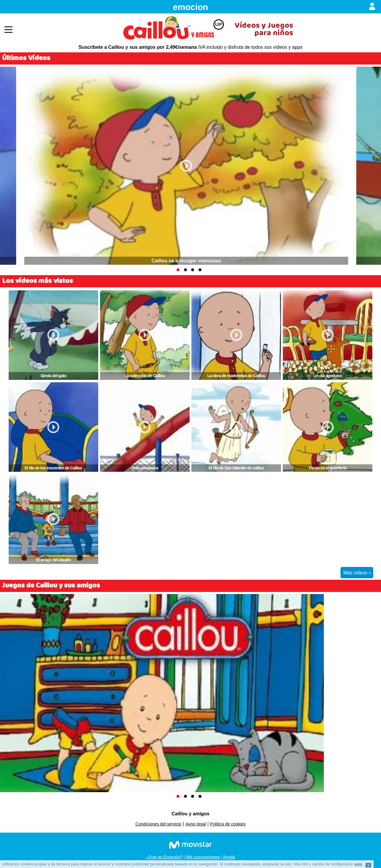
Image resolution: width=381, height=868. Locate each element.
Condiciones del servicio (159, 824)
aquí (358, 864)
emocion (190, 7)
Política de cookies (228, 824)
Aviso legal (196, 824)
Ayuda (229, 857)
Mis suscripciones (203, 857)
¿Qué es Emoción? (164, 857)
